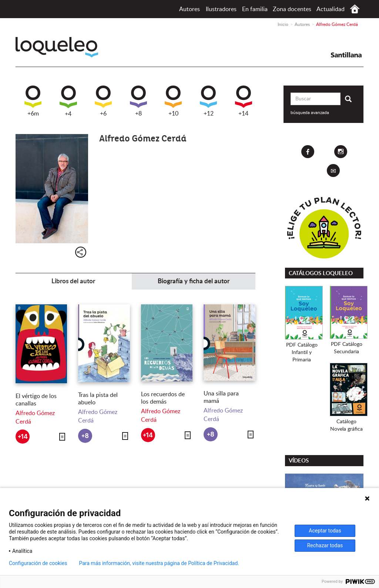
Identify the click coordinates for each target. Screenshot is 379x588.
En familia (255, 9)
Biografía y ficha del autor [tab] (194, 281)
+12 (208, 101)
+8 (138, 101)
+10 (173, 101)
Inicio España (355, 9)
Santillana (346, 55)
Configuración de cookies (38, 563)
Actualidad (331, 9)
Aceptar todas (325, 531)
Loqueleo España (57, 47)
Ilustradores (221, 9)
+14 (244, 101)
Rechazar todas (325, 545)
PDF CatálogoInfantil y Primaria (302, 353)
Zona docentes (292, 9)
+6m (33, 101)
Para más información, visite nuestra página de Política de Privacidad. (159, 563)
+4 (68, 101)
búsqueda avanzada (310, 113)
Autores (189, 9)
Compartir (81, 252)
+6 (103, 101)
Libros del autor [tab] (73, 281)
